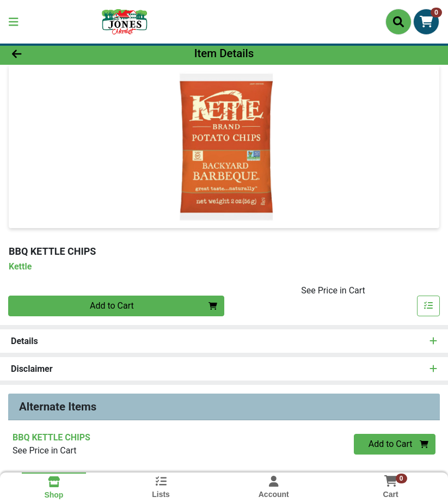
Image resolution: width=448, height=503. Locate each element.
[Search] (398, 22)
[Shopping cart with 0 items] (426, 22)
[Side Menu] (14, 22)
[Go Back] (63, 53)
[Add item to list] (428, 306)
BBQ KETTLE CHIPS (51, 437)
